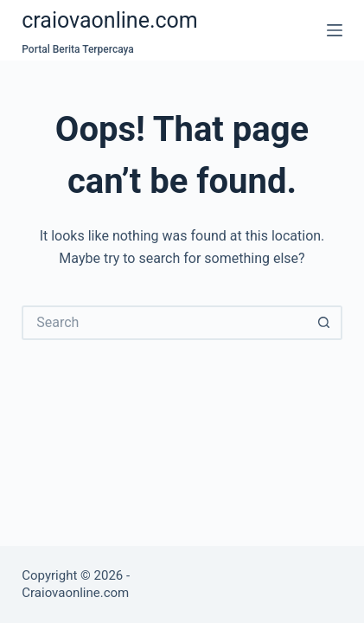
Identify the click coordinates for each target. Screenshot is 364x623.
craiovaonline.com (110, 20)
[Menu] (335, 30)
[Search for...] (164, 323)
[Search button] (325, 323)
